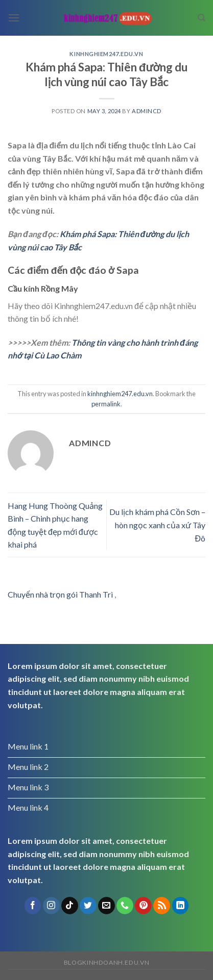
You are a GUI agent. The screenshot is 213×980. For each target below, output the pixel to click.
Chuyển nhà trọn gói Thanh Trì (60, 594)
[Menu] (14, 18)
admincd (147, 111)
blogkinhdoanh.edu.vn (107, 962)
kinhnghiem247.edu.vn (106, 54)
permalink (106, 404)
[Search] (202, 18)
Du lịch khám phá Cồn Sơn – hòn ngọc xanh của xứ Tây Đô (157, 525)
